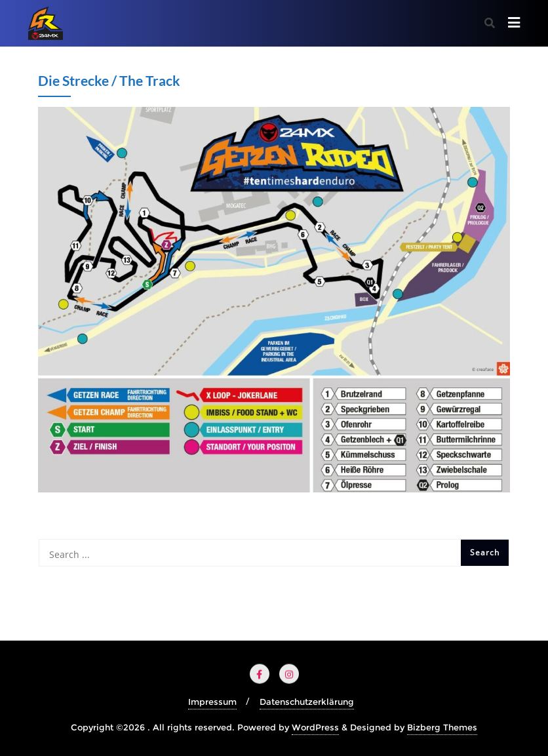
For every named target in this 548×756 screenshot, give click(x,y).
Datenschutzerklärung (307, 702)
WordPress (315, 727)
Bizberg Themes (442, 727)
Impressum (212, 702)
